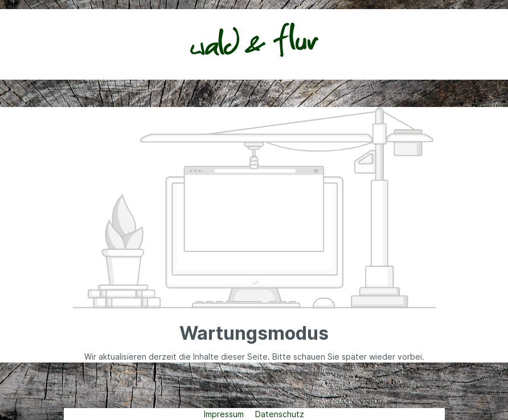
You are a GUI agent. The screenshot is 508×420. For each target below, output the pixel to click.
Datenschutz (280, 414)
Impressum (225, 414)
